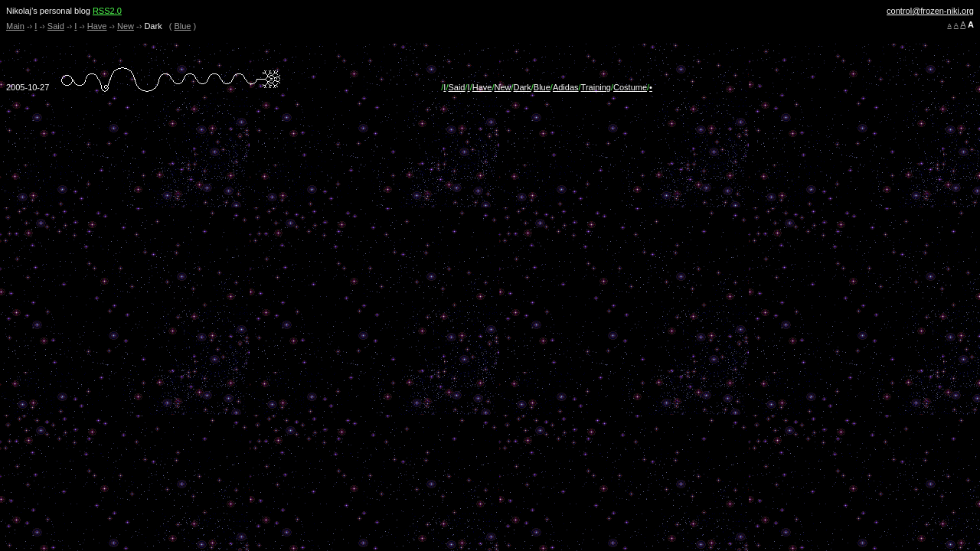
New (126, 26)
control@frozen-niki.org (930, 11)
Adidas (566, 87)
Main (15, 26)
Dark (523, 87)
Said (56, 26)
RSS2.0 (107, 11)
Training (596, 87)
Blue (182, 26)
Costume (630, 87)
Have (97, 26)
